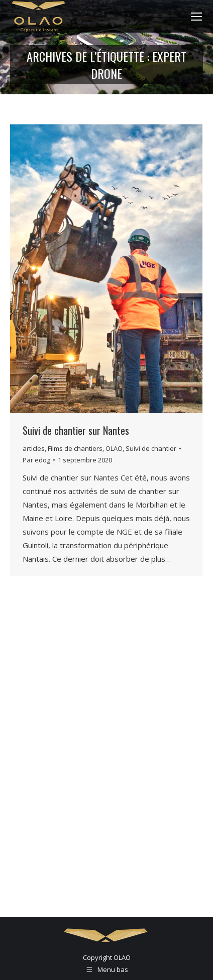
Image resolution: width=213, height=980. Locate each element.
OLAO (114, 448)
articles (34, 448)
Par (36, 460)
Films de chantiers (75, 448)
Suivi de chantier (151, 448)
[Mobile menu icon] (196, 17)
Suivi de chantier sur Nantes (76, 430)
